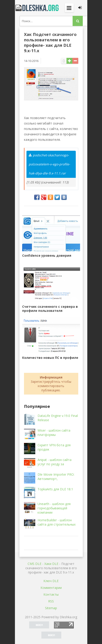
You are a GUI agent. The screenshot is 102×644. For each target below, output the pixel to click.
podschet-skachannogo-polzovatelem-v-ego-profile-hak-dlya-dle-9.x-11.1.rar (49, 164)
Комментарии (51, 588)
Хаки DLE (51, 564)
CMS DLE (34, 564)
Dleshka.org (38, 8)
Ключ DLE (51, 581)
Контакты (51, 594)
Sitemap (51, 608)
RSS (51, 601)
